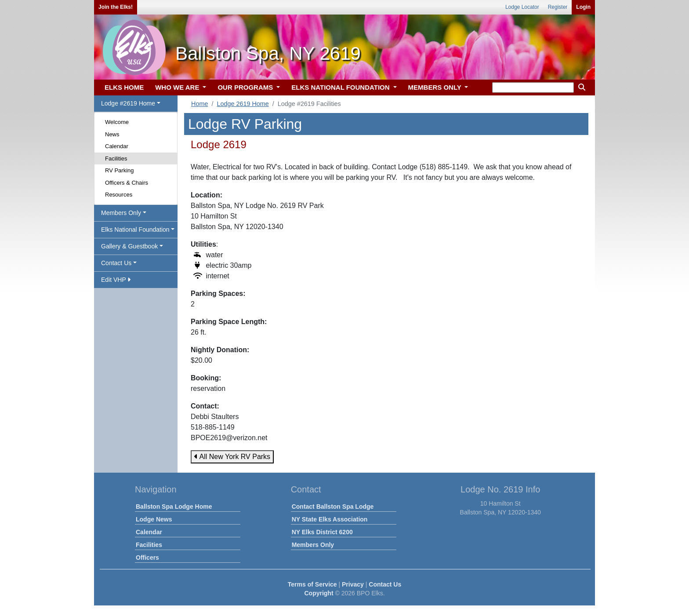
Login (583, 7)
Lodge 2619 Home (243, 104)
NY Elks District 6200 (322, 532)
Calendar (117, 146)
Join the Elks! (116, 7)
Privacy (353, 584)
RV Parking (120, 170)
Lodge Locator (522, 7)
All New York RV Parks (232, 457)
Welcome (117, 122)
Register (558, 7)
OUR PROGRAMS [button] (246, 87)
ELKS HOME (124, 87)
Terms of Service (312, 584)
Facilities (116, 159)
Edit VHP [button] (116, 280)
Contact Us (385, 584)
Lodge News (154, 519)
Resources (119, 195)
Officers (147, 558)
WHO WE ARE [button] (178, 87)
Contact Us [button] (116, 263)
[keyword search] (533, 87)
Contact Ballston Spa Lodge (333, 507)
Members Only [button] (121, 213)
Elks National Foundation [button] (135, 230)
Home (199, 104)
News (112, 134)
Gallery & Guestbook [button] (129, 246)
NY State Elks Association (330, 519)
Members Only (313, 545)
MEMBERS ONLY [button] (436, 87)
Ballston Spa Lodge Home (174, 507)
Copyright (319, 593)
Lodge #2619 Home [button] (128, 103)
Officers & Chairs (127, 183)
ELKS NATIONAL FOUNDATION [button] (341, 87)
